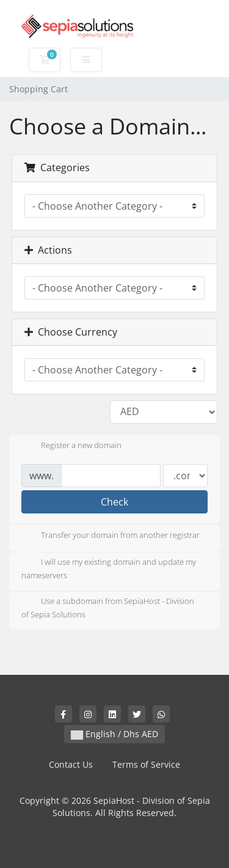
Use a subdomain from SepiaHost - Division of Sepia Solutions (108, 608)
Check (114, 502)
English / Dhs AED (114, 734)
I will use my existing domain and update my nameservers (109, 568)
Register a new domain (71, 446)
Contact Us (71, 764)
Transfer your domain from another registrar (111, 536)
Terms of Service (146, 764)
